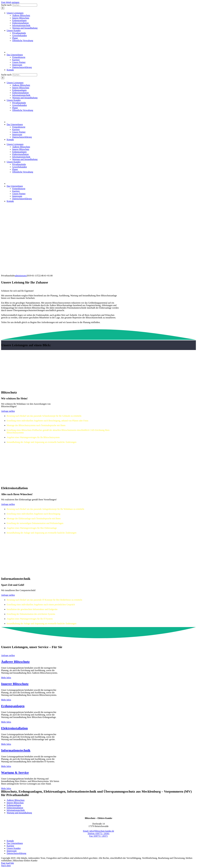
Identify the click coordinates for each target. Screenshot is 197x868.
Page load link (8, 863)
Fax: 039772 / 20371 (98, 836)
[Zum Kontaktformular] (8, 411)
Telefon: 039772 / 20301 (99, 833)
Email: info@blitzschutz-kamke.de (99, 831)
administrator (21, 276)
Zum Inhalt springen (10, 2)
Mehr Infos (6, 678)
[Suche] (3, 8)
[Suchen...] (25, 5)
